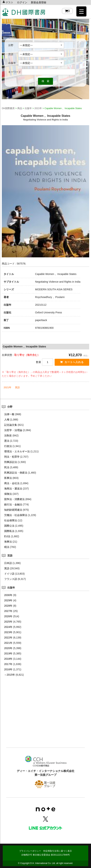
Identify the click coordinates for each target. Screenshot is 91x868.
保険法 (8, 494)
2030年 (8, 595)
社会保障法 (11, 520)
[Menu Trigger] (81, 11)
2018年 (8, 659)
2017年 (8, 664)
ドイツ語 (9, 574)
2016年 (8, 669)
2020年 (8, 648)
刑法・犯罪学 (12, 457)
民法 (7, 467)
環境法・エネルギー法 (17, 451)
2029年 (8, 600)
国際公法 (9, 526)
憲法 (7, 441)
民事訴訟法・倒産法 (16, 473)
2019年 (8, 653)
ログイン (22, 2)
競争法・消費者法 (14, 499)
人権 (7, 420)
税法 (7, 547)
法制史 (8, 435)
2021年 (7, 387)
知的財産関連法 (13, 510)
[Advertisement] (45, 718)
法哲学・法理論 (13, 430)
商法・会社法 (12, 483)
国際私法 (9, 531)
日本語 (8, 563)
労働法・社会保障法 (16, 515)
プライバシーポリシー (30, 851)
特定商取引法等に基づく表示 (58, 851)
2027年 (8, 611)
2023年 (8, 632)
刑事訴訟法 (11, 462)
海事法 (8, 542)
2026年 (8, 616)
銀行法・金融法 (13, 504)
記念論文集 (11, 425)
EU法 (7, 536)
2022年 (8, 638)
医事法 (8, 478)
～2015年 (10, 675)
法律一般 (9, 414)
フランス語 (11, 579)
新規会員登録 (39, 2)
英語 (17, 387)
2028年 (8, 606)
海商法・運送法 (13, 489)
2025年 (8, 622)
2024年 (8, 627)
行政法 (8, 446)
